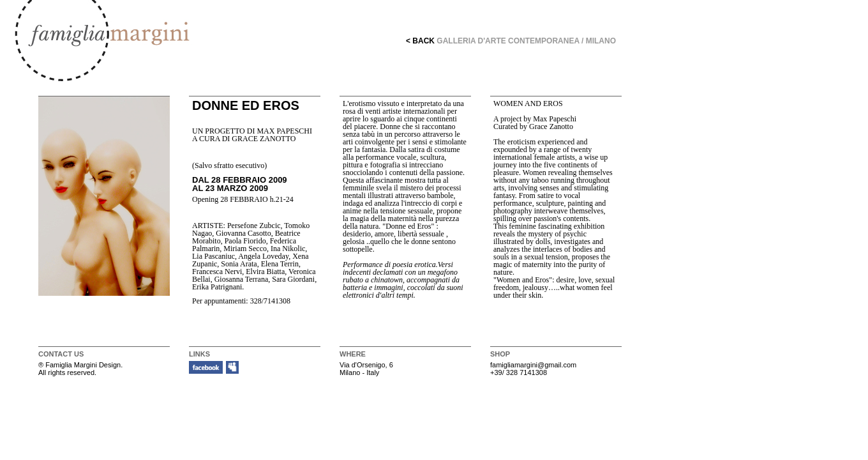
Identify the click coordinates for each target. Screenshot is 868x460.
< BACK (420, 41)
